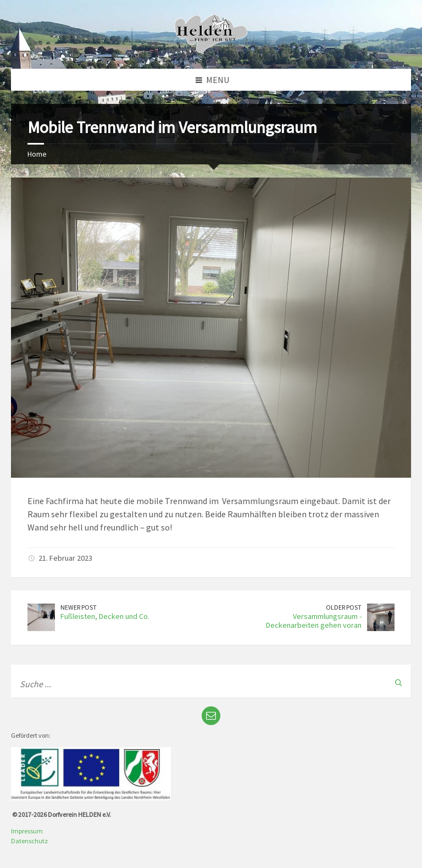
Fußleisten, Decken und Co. (105, 616)
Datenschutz (29, 841)
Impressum (27, 831)
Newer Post (79, 607)
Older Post (344, 607)
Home (37, 154)
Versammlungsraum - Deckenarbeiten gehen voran (314, 621)
